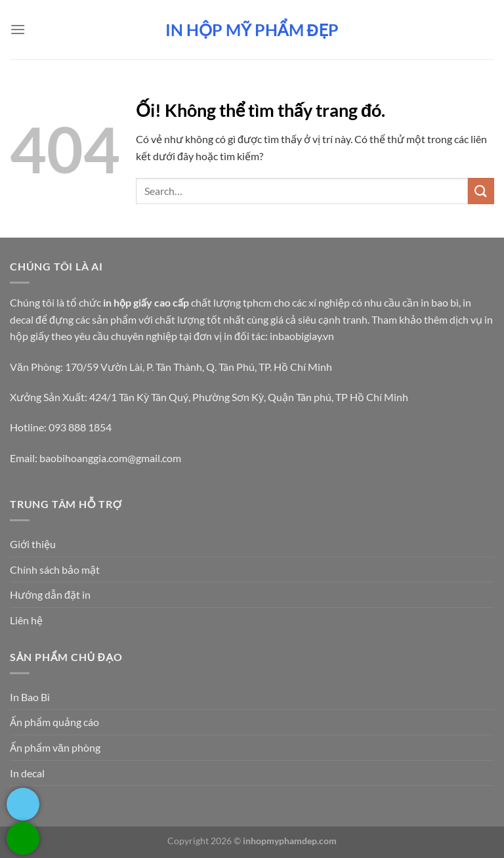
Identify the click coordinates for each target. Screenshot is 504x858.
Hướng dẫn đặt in (50, 594)
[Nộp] (481, 191)
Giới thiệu (33, 544)
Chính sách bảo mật (55, 569)
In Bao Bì (30, 697)
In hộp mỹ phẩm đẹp (252, 30)
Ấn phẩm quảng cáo (54, 722)
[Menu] (18, 29)
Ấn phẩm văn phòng (55, 747)
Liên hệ (26, 620)
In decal (27, 773)
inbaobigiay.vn (302, 336)
